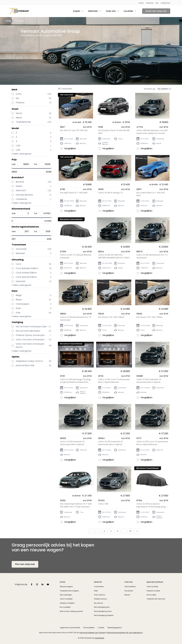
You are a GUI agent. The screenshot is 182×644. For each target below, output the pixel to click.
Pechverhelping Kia (102, 607)
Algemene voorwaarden (70, 628)
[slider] (12, 168)
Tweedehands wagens (69, 591)
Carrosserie (99, 587)
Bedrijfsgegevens (115, 628)
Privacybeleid (89, 628)
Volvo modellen (66, 599)
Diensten (98, 582)
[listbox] (32, 584)
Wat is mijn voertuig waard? (71, 611)
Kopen (62, 582)
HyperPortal (99, 638)
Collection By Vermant (156, 599)
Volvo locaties (152, 587)
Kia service (98, 603)
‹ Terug (7, 21)
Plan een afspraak (25, 564)
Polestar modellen (67, 603)
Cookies (101, 628)
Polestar (150, 3)
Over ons (128, 582)
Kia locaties (151, 595)
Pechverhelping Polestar (104, 615)
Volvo (141, 3)
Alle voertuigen (66, 595)
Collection (165, 3)
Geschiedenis (130, 587)
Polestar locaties (153, 591)
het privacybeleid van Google (92, 633)
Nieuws (127, 595)
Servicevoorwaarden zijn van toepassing (125, 633)
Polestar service (100, 599)
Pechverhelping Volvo (103, 611)
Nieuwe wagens (66, 587)
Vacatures (129, 591)
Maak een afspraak (156, 11)
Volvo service (99, 595)
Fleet (96, 591)
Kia (157, 3)
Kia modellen (65, 607)
